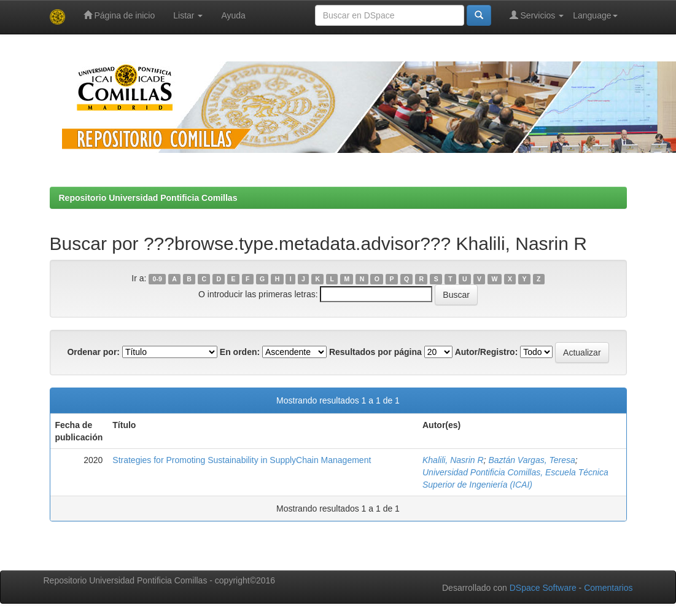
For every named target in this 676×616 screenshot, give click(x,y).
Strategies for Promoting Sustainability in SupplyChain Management (242, 460)
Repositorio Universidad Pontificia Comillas (148, 198)
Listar (188, 15)
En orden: (240, 352)
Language (595, 15)
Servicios (537, 15)
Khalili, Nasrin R (453, 460)
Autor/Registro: (487, 352)
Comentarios (608, 588)
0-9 (157, 279)
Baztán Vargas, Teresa (531, 460)
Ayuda (233, 15)
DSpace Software (543, 588)
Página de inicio (119, 15)
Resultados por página (375, 352)
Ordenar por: (93, 352)
